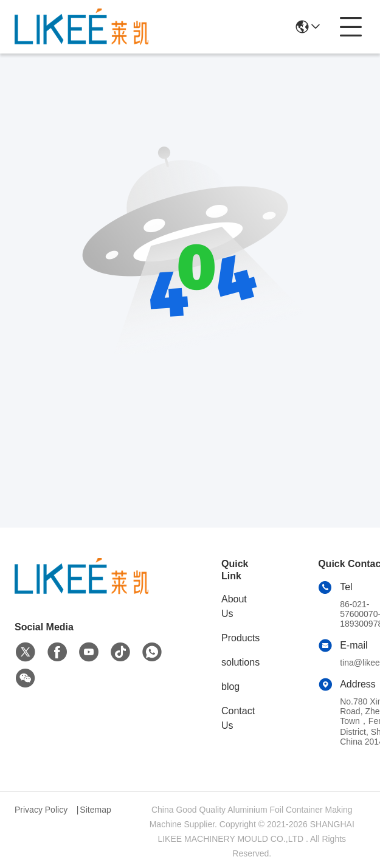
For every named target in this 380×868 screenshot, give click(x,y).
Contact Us (238, 718)
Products (240, 638)
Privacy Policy (41, 810)
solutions (240, 662)
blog (230, 687)
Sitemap (95, 810)
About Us (234, 606)
